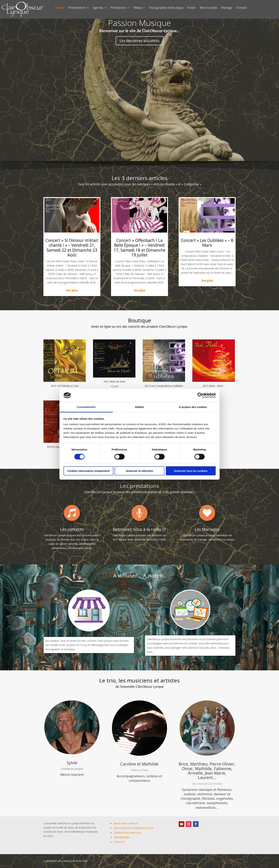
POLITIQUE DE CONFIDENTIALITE (134, 828)
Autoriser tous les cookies (191, 471)
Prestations (118, 8)
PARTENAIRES (122, 837)
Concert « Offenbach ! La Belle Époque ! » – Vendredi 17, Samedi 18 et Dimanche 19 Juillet (139, 248)
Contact (241, 8)
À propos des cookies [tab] (193, 407)
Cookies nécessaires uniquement (88, 471)
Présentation (77, 8)
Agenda (98, 8)
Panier (192, 8)
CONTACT (119, 842)
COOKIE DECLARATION (127, 833)
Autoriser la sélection (140, 471)
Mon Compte (209, 8)
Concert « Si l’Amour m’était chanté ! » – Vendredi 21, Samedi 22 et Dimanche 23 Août (72, 248)
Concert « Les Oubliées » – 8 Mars (207, 243)
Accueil (60, 8)
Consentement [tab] (86, 407)
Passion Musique (139, 23)
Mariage (227, 8)
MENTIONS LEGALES (126, 823)
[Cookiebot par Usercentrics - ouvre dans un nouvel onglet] (200, 395)
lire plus (72, 290)
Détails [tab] (139, 407)
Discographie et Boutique (166, 8)
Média (138, 8)
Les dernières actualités (139, 41)
